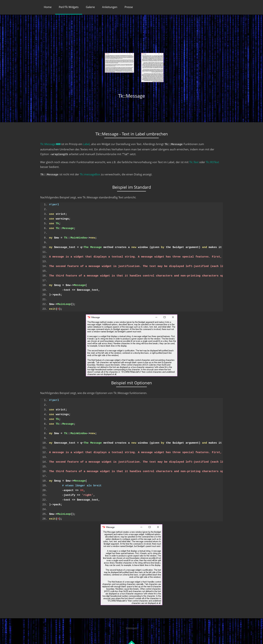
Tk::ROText (212, 161)
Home (48, 7)
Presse (129, 7)
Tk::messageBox (90, 173)
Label (86, 144)
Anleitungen (110, 7)
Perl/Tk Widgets (69, 7)
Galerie (90, 7)
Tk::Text (194, 161)
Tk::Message (48, 144)
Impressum (132, 626)
